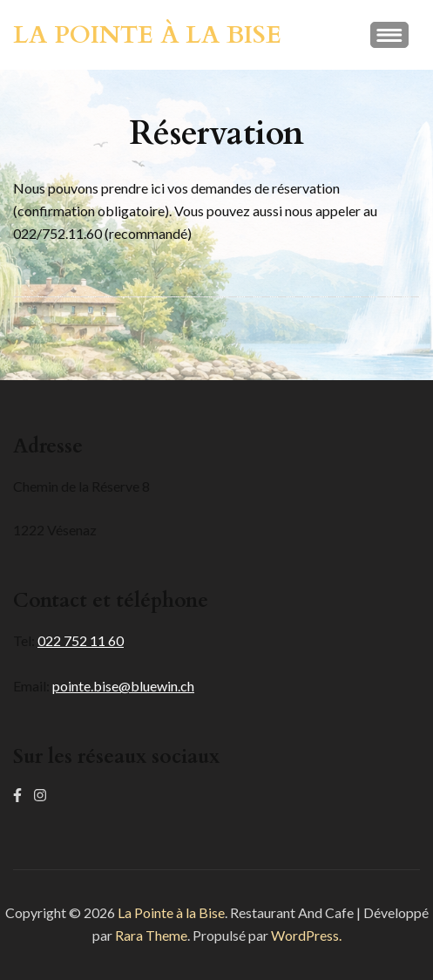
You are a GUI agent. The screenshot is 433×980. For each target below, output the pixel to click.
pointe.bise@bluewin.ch (123, 686)
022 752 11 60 (81, 640)
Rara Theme (151, 935)
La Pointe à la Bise (147, 35)
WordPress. (306, 935)
